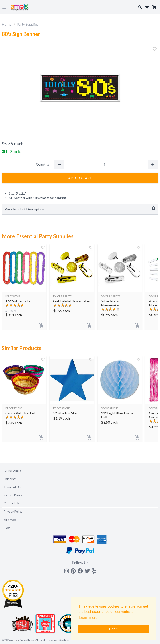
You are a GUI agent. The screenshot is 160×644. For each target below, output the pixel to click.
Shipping (10, 479)
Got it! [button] (114, 629)
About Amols (13, 471)
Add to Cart (80, 178)
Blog (7, 528)
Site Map (10, 520)
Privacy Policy (13, 511)
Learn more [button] (88, 618)
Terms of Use (13, 487)
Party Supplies (27, 24)
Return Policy (13, 495)
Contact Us (12, 503)
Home (7, 24)
